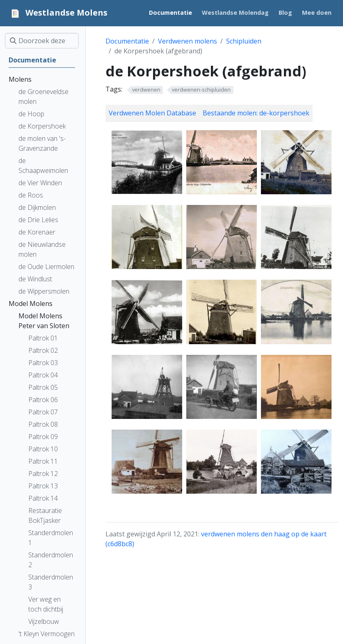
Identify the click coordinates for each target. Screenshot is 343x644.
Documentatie (127, 41)
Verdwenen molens (188, 41)
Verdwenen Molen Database (152, 113)
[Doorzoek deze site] (42, 41)
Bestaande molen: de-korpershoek (256, 113)
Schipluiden (244, 41)
